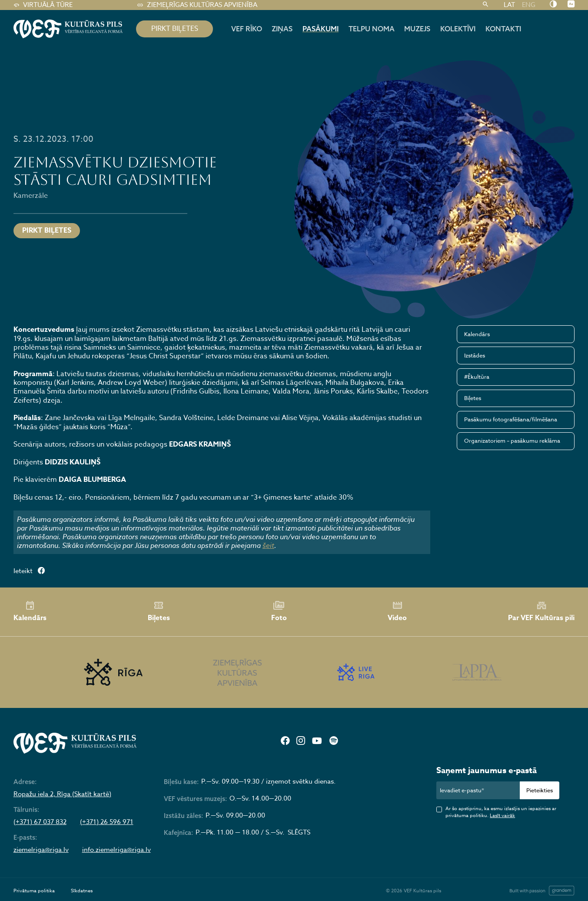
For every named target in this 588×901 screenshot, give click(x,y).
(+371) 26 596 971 (107, 822)
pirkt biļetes (175, 29)
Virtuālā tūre (43, 5)
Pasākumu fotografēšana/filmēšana (511, 419)
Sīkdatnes (82, 891)
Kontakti (503, 29)
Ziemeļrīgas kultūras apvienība (197, 5)
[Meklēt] (485, 5)
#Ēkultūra (477, 377)
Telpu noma (372, 29)
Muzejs (417, 29)
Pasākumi (321, 29)
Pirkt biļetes (47, 230)
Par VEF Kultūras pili (541, 611)
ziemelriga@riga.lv (41, 850)
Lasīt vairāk (502, 816)
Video (397, 612)
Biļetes (473, 398)
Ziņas (282, 29)
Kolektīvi (458, 29)
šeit (268, 545)
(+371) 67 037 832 (40, 822)
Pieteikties (540, 790)
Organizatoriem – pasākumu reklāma (512, 440)
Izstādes (475, 355)
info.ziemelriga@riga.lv (116, 850)
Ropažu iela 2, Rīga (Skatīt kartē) (62, 794)
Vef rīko (247, 29)
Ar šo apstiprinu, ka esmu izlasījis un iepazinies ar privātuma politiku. (501, 812)
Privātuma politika (34, 891)
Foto (279, 612)
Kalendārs (477, 334)
